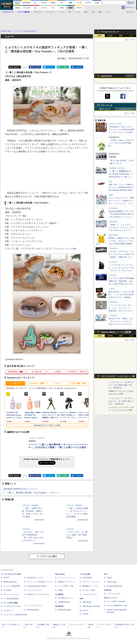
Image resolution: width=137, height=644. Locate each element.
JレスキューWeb (89, 590)
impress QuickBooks (115, 586)
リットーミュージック (66, 578)
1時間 (100, 36)
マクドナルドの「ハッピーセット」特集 (118, 377)
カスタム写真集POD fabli (117, 606)
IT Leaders (7, 590)
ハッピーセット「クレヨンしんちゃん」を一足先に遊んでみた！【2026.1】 (121, 401)
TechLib (85, 614)
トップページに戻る (47, 556)
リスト (25, 67)
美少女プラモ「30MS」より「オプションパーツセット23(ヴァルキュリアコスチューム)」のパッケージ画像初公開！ (121, 324)
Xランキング (107, 105)
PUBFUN (108, 590)
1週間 (121, 36)
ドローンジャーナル (11, 594)
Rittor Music (60, 574)
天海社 (109, 578)
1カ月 (131, 36)
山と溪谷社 (59, 594)
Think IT (7, 578)
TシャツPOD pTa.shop (116, 601)
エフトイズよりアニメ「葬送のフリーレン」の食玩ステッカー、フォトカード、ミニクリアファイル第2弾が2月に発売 (121, 203)
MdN (82, 599)
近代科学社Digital (65, 610)
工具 (93, 12)
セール (108, 12)
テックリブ (84, 610)
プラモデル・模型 (15, 372)
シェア (37, 67)
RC (70, 12)
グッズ (78, 12)
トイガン (62, 12)
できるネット (9, 610)
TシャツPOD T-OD (66, 586)
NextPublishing (33, 610)
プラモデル (38, 12)
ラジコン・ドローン (78, 372)
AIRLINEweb (87, 578)
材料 (100, 12)
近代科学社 (59, 606)
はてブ (51, 67)
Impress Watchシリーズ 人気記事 (116, 332)
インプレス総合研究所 (12, 586)
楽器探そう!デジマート (67, 582)
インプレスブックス (35, 606)
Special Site (107, 76)
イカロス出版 (85, 574)
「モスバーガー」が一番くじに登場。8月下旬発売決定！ (77, 535)
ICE (106, 574)
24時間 (110, 36)
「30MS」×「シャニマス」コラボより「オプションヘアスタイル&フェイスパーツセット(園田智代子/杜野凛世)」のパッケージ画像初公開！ (121, 230)
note (65, 67)
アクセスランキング (110, 32)
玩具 (86, 12)
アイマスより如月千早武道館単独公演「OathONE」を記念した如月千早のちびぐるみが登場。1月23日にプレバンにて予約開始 (121, 284)
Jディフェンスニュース (91, 582)
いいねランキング (126, 109)
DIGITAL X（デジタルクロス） (39, 594)
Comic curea (112, 582)
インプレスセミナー (35, 590)
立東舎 (61, 590)
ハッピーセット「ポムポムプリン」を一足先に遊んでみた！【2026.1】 (121, 385)
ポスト (17, 67)
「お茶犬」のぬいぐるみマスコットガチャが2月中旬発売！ (121, 143)
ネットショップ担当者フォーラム (40, 582)
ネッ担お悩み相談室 (11, 599)
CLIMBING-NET (64, 602)
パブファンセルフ (114, 594)
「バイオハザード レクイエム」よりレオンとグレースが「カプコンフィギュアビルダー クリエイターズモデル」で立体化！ (121, 270)
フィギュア (50, 12)
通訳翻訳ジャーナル (90, 586)
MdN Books (87, 602)
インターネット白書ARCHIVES (15, 615)
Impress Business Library (37, 586)
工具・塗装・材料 (78, 383)
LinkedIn (79, 67)
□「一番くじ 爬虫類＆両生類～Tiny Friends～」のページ (31, 493)
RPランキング (105, 109)
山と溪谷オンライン (66, 598)
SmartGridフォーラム (35, 578)
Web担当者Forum (10, 582)
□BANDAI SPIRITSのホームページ (20, 489)
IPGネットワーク (111, 598)
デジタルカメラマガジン (13, 606)
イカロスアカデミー (90, 594)
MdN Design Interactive (91, 606)
